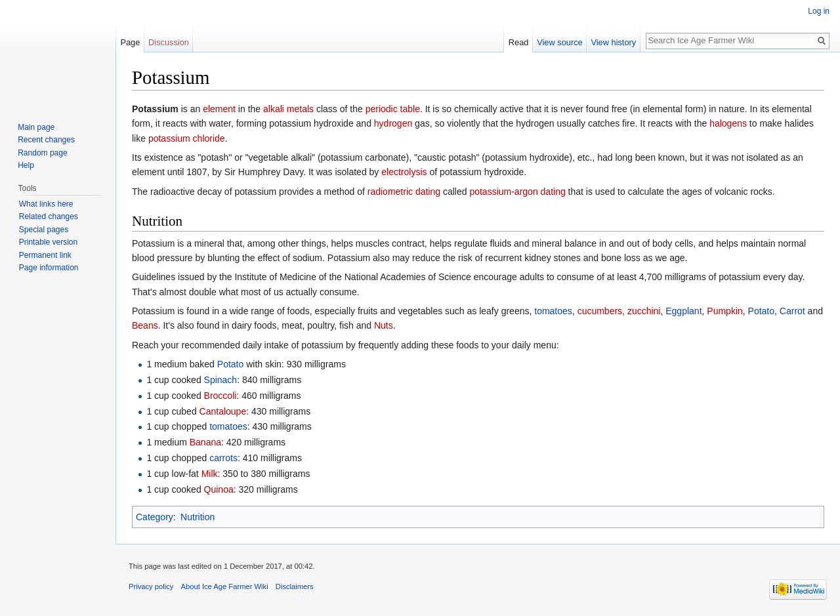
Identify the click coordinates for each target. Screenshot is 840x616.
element (219, 109)
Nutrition (198, 517)
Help (26, 165)
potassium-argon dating (517, 192)
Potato (761, 311)
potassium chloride (187, 138)
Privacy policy (151, 586)
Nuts (384, 325)
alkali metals (288, 109)
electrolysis (404, 172)
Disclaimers (295, 586)
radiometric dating (404, 192)
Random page (42, 153)
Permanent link (45, 255)
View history (613, 42)
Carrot (792, 311)
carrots (223, 458)
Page (130, 42)
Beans (145, 325)
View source (559, 42)
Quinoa (219, 489)
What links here (46, 204)
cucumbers (600, 311)
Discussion (169, 42)
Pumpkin (724, 311)
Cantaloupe (223, 411)
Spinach (221, 380)
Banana (205, 442)
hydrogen (393, 123)
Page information (49, 268)
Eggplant (683, 311)
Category (155, 517)
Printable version (48, 242)
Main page (36, 127)
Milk (210, 474)
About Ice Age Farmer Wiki (225, 586)
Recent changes (46, 140)
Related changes (49, 216)
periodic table (393, 109)
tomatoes (553, 311)
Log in (819, 11)
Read (519, 42)
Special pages (44, 230)
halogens (728, 123)
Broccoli (220, 396)
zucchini (644, 311)
